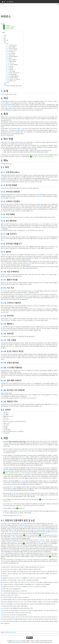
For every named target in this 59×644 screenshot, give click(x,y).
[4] (9, 224)
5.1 (5, 44)
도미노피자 (10, 106)
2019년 (3, 553)
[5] (28, 256)
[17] (47, 533)
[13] (28, 451)
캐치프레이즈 (45, 441)
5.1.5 (7, 52)
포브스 (48, 544)
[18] (16, 542)
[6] (31, 265)
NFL (39, 525)
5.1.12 (7, 63)
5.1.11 (7, 61)
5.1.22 (7, 79)
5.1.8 (7, 57)
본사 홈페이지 (8, 25)
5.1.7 (7, 55)
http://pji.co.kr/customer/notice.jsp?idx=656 (42, 157)
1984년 (3, 101)
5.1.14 (7, 66)
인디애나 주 (22, 602)
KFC (56, 610)
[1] (34, 108)
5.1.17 (7, 71)
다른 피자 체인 (13, 487)
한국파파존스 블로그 (9, 29)
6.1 (5, 86)
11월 (6, 553)
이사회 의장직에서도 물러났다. (32, 544)
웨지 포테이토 (40, 196)
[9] (13, 416)
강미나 (18, 516)
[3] (9, 130)
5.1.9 (7, 58)
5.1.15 (7, 68)
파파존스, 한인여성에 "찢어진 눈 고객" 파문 (15, 473)
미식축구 (36, 525)
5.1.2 (7, 47)
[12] (4, 451)
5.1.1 (7, 45)
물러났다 (27, 535)
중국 (4, 508)
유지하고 (43, 535)
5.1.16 (7, 70)
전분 (11, 130)
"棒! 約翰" (20, 508)
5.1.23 (7, 81)
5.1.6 (7, 53)
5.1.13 (7, 65)
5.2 (5, 83)
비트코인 (15, 493)
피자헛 (6, 106)
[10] (8, 419)
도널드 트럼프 (23, 527)
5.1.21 (7, 78)
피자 (28, 101)
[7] (21, 291)
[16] (49, 493)
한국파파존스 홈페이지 (10, 27)
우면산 (12, 499)
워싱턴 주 (11, 504)
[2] (43, 110)
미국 (2, 94)
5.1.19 (7, 74)
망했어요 (15, 602)
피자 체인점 (6, 632)
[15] (38, 478)
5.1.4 (7, 50)
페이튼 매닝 (13, 619)
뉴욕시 (52, 600)
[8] (30, 294)
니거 (50, 540)
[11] (9, 423)
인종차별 (11, 468)
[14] (30, 474)
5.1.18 (7, 73)
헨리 (14, 516)
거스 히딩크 (22, 481)
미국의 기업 (13, 632)
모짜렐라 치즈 (20, 129)
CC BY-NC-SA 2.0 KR (17, 641)
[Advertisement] (30, 10)
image (3, 24)
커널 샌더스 (42, 540)
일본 (4, 511)
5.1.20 (7, 76)
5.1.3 (7, 48)
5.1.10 (7, 60)
